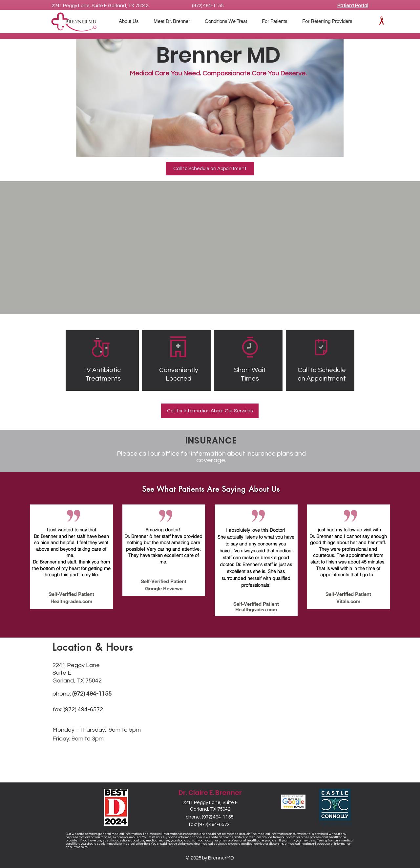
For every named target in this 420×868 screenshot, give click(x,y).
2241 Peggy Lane (76, 665)
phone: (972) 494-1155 (210, 817)
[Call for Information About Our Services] (210, 411)
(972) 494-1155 (208, 6)
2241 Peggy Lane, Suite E (210, 803)
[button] (277, 21)
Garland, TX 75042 (210, 809)
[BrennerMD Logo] (74, 22)
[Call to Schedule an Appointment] (210, 169)
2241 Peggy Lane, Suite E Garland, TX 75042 (100, 6)
